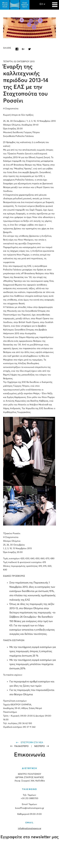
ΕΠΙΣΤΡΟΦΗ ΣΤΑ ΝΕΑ (32, 742)
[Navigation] (55, 3)
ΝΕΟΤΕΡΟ (40, 746)
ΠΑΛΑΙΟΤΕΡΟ (22, 746)
